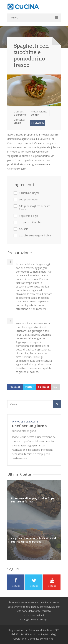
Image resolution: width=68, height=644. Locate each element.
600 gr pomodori (29, 200)
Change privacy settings (34, 619)
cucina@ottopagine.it (24, 431)
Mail (56, 387)
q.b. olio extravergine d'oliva (35, 236)
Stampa (37, 123)
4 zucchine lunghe (29, 193)
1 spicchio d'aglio (29, 216)
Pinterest (43, 387)
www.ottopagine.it (34, 615)
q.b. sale (24, 229)
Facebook (15, 387)
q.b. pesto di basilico (31, 222)
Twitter (29, 387)
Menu (15, 17)
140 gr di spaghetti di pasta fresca (35, 208)
